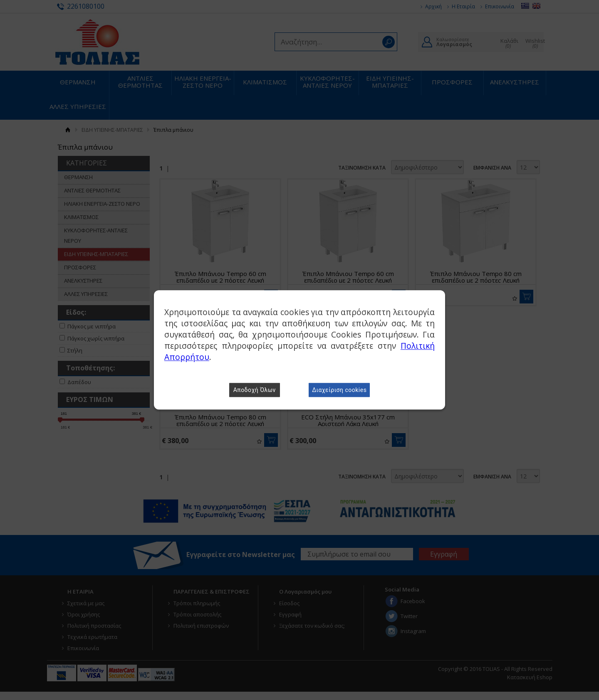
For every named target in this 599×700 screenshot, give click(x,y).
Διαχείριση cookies (339, 390)
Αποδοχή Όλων (255, 390)
